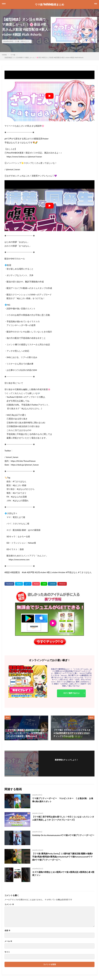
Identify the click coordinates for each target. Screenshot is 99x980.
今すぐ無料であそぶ (71, 693)
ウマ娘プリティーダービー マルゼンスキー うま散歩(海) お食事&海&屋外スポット (63, 800)
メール (8, 941)
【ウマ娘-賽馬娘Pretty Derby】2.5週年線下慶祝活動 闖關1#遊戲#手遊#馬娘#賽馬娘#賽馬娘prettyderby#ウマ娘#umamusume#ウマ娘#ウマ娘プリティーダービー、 (63, 857)
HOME (4, 55)
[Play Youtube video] (49, 96)
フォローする (67, 763)
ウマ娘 (17, 41)
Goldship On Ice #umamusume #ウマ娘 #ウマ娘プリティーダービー (62, 837)
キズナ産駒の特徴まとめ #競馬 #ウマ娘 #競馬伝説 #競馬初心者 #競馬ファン (63, 874)
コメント (9, 904)
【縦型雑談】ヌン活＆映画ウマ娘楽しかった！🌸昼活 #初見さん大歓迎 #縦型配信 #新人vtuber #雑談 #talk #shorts (44, 57)
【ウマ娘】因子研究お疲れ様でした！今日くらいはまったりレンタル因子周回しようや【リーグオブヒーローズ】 (63, 818)
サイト (7, 952)
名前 (7, 930)
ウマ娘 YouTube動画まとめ (49, 5)
